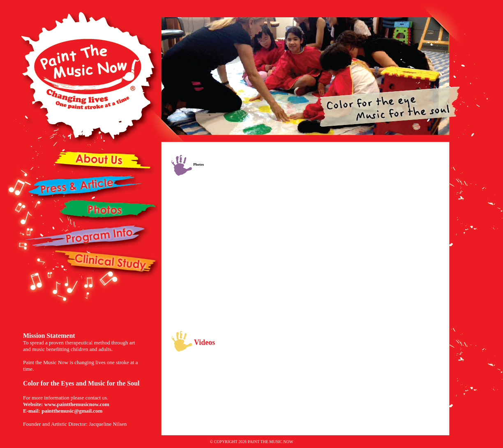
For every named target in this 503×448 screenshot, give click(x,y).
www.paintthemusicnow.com (77, 404)
